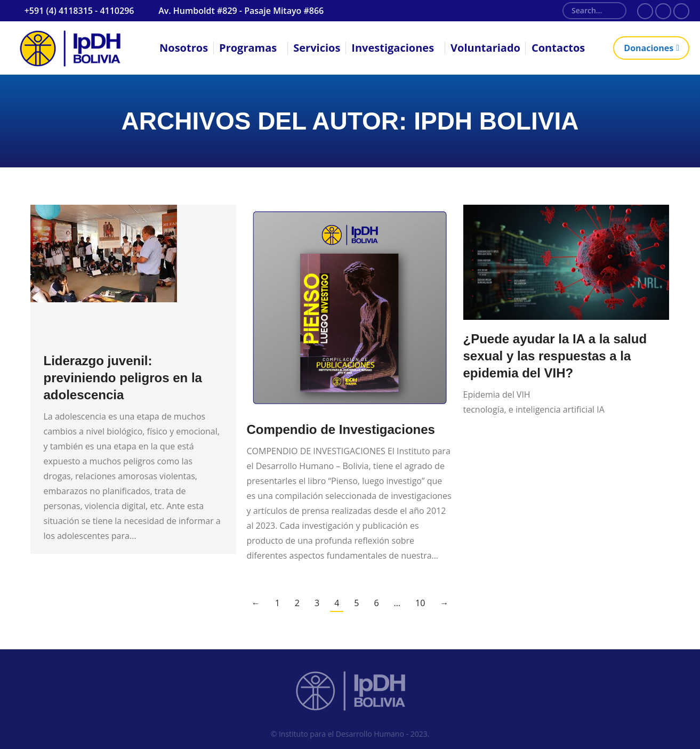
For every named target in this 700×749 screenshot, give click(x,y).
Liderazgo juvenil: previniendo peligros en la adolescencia (123, 378)
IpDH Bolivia (496, 121)
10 (420, 603)
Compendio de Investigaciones (341, 429)
